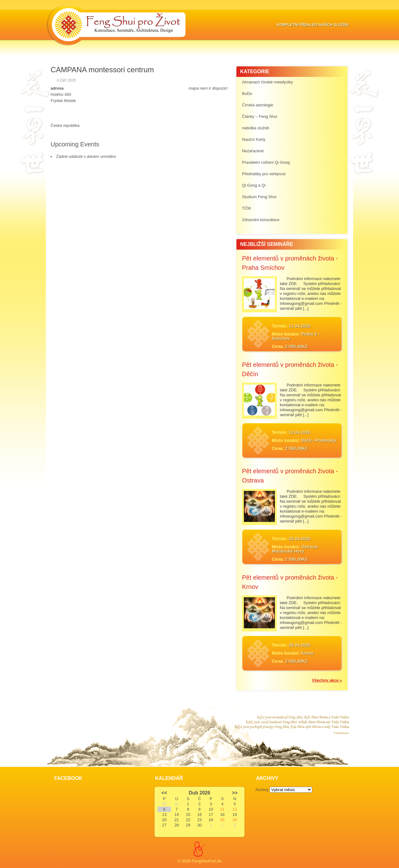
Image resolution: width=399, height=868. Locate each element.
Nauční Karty (254, 139)
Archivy (262, 790)
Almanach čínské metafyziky (267, 82)
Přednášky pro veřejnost (264, 174)
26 (235, 820)
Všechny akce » (327, 680)
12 (235, 809)
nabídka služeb (256, 128)
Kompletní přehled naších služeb (312, 25)
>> (235, 793)
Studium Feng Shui (259, 197)
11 (222, 809)
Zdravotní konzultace (261, 220)
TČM (246, 208)
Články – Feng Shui (260, 116)
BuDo (247, 93)
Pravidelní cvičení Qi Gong (266, 162)
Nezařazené (253, 151)
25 (222, 820)
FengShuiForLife (207, 861)
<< (164, 793)
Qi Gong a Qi (254, 185)
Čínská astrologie (258, 105)
